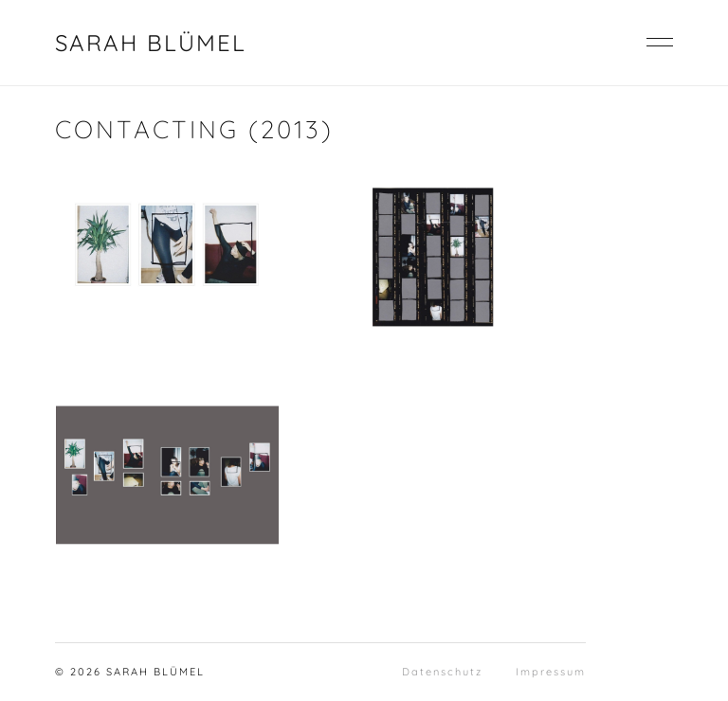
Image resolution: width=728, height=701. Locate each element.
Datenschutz (442, 672)
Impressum (551, 672)
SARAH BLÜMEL (151, 43)
